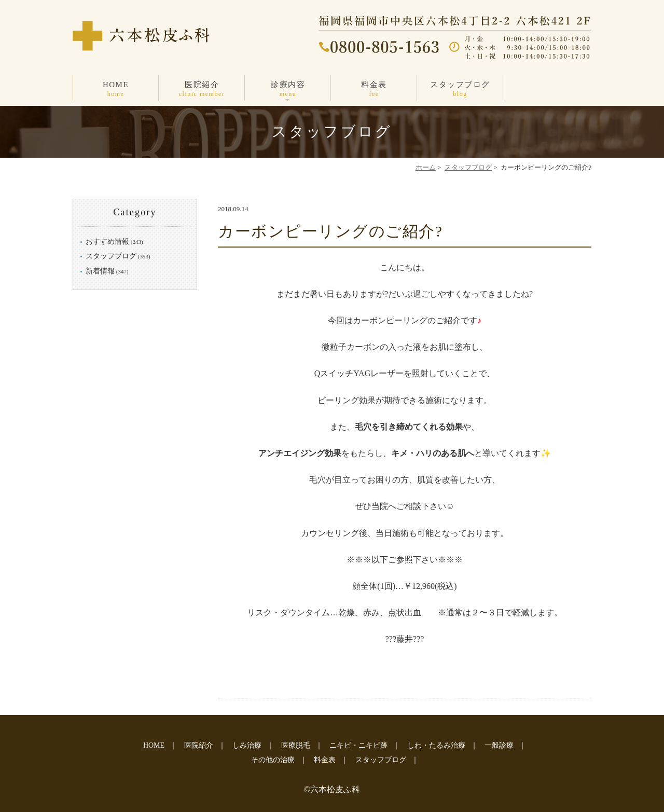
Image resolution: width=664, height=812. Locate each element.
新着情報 (100, 271)
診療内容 (288, 90)
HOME (116, 90)
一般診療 (499, 745)
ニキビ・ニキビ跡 (358, 745)
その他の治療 (273, 760)
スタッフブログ (460, 90)
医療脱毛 (296, 745)
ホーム (426, 167)
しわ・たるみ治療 (436, 745)
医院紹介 (202, 90)
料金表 (374, 90)
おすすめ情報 (107, 242)
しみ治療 (247, 745)
